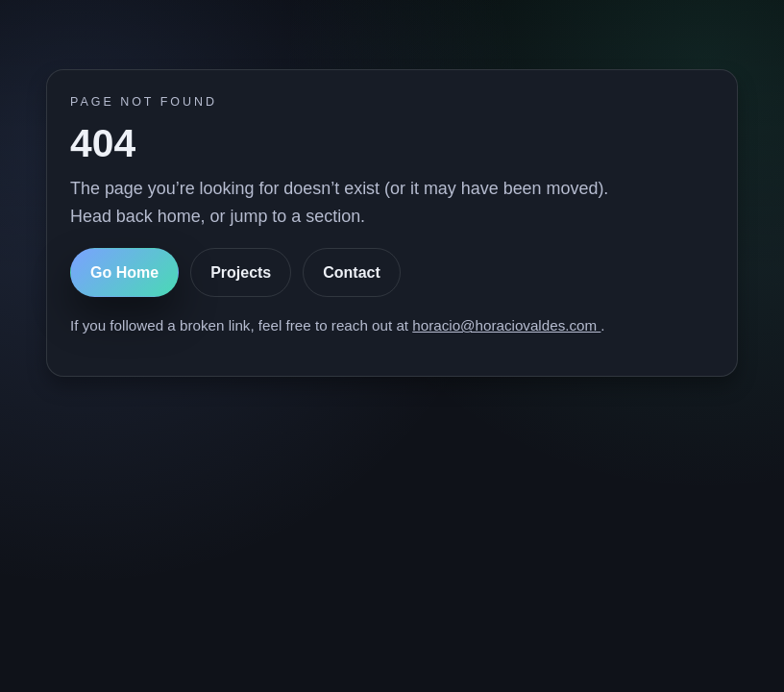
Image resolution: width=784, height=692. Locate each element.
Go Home (124, 272)
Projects (241, 272)
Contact (352, 272)
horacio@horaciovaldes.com (506, 325)
